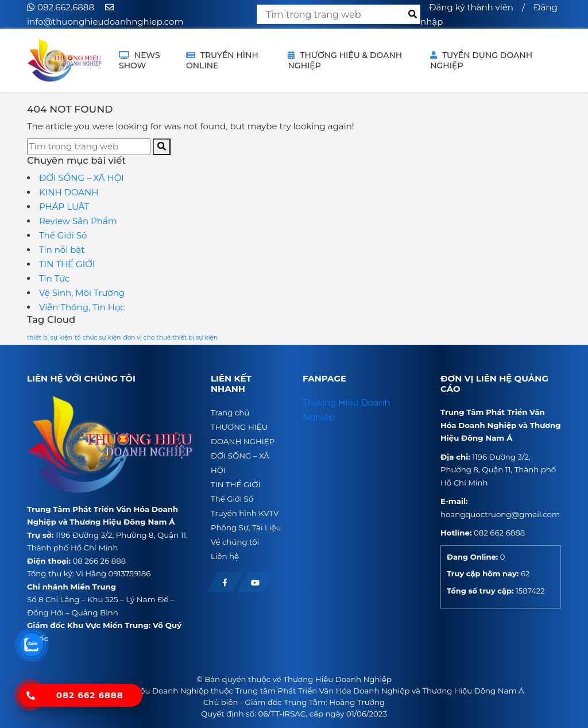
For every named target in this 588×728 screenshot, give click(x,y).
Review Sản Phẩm (78, 221)
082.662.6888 (66, 7)
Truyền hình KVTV (245, 513)
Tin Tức (54, 278)
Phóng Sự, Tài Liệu (246, 527)
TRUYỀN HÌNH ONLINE (222, 60)
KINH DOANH (69, 192)
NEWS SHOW (140, 60)
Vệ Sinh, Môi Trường (82, 293)
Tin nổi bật (62, 250)
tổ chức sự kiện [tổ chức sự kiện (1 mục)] (98, 338)
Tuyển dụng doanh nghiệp (481, 60)
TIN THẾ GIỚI (67, 264)
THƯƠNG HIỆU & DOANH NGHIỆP (345, 60)
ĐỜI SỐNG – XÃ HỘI (82, 178)
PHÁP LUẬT (64, 207)
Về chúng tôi (235, 542)
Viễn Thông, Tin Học (82, 307)
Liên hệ (225, 556)
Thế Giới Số (63, 235)
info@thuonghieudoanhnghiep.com (105, 22)
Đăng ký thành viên (471, 7)
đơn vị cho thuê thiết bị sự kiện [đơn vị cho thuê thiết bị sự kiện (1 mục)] (170, 338)
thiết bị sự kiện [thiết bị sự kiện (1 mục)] (50, 338)
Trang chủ (230, 413)
